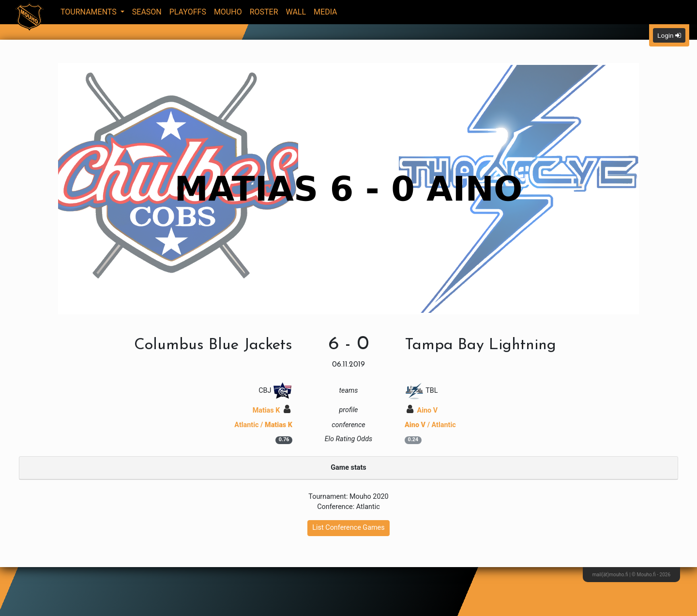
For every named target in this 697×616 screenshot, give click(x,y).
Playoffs (188, 12)
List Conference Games (348, 528)
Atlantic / (263, 425)
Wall (296, 12)
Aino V (422, 410)
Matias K (272, 410)
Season (147, 12)
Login (669, 35)
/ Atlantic (430, 425)
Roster (264, 12)
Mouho (228, 12)
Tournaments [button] (90, 12)
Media (326, 12)
